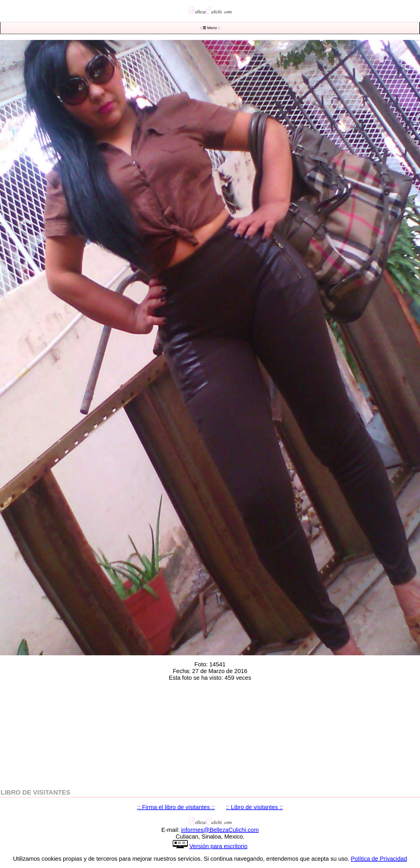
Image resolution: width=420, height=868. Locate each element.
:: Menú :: (210, 28)
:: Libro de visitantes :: (254, 807)
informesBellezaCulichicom (220, 830)
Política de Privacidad (379, 859)
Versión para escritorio (218, 846)
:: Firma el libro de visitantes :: (176, 807)
